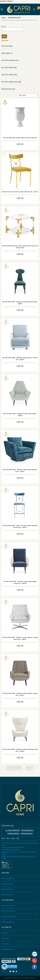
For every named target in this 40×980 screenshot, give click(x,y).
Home (4, 18)
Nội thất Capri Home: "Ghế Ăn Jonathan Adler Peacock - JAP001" (20, 192)
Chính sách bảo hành (8, 911)
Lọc (4, 36)
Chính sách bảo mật (8, 922)
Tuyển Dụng (5, 944)
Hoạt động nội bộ (7, 949)
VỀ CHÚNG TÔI (6, 927)
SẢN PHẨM (5, 873)
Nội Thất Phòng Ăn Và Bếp (11, 82)
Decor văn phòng (7, 889)
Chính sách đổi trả (7, 906)
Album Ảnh (5, 938)
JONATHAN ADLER (14, 18)
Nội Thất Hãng (7, 46)
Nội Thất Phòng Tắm (9, 75)
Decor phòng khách (8, 878)
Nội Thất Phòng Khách (10, 60)
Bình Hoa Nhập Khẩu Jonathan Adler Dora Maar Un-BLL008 (20, 138)
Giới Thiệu (5, 933)
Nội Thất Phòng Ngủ (9, 68)
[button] (34, 46)
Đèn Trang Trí (7, 53)
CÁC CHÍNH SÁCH (8, 900)
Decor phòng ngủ (7, 884)
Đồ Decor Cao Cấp (8, 89)
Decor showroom (7, 895)
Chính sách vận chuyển (9, 916)
